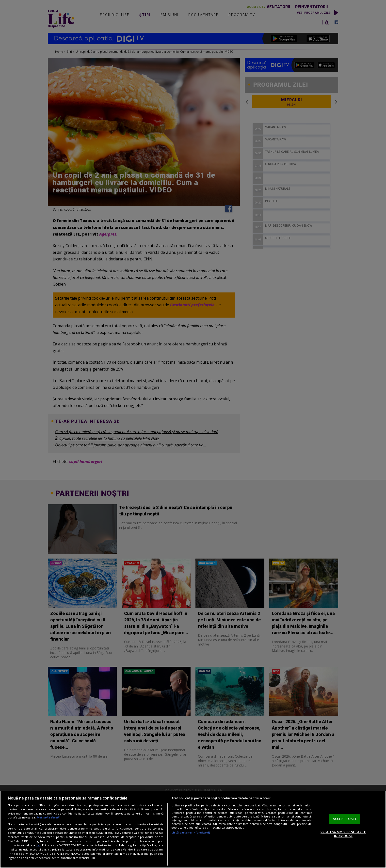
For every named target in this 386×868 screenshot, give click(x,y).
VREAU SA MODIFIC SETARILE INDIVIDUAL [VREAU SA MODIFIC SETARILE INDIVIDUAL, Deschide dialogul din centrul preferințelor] (343, 834)
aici (38, 845)
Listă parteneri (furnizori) (191, 832)
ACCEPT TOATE (345, 819)
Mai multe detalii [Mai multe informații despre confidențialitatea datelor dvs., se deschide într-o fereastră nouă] (48, 817)
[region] (193, 829)
